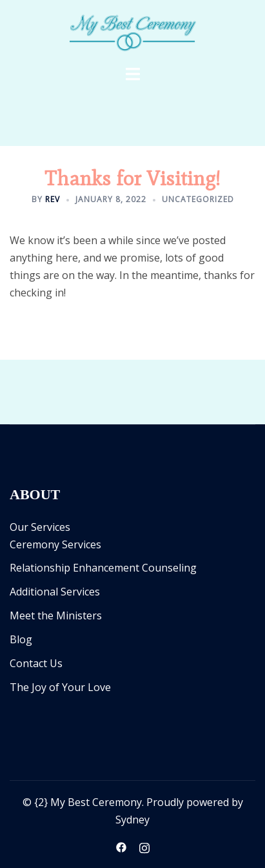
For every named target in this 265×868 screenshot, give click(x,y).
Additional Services (55, 592)
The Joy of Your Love (60, 687)
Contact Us (36, 663)
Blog (21, 639)
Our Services (40, 527)
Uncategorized (198, 199)
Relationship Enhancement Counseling (103, 568)
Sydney (132, 820)
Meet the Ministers (56, 615)
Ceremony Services (55, 544)
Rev (53, 199)
